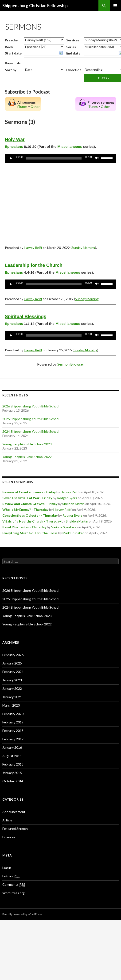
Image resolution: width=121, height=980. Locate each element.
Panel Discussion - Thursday (24, 527)
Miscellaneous (70, 147)
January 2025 (12, 663)
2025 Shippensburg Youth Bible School (31, 419)
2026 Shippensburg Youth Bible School (31, 406)
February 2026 (13, 655)
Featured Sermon (15, 829)
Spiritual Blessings (26, 316)
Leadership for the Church (34, 265)
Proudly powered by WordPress (22, 914)
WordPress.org (14, 893)
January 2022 (12, 688)
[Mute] (97, 158)
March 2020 (11, 705)
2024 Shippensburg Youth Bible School (31, 431)
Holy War (15, 139)
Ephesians (14, 147)
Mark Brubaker (73, 533)
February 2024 (13, 672)
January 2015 (12, 773)
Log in (7, 868)
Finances (9, 837)
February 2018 (13, 731)
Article (7, 820)
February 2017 (13, 739)
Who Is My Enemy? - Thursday (25, 510)
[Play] (11, 158)
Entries (11, 876)
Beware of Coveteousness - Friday (29, 492)
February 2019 (13, 722)
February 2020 (13, 714)
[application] (61, 158)
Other (35, 107)
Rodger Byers (67, 498)
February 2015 (13, 764)
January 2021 (12, 697)
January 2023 (12, 680)
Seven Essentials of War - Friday (27, 498)
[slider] (54, 158)
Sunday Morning (83, 248)
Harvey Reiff (33, 248)
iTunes (22, 107)
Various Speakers (64, 527)
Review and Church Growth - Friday (30, 504)
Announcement (14, 812)
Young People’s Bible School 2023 (27, 444)
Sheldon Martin (73, 504)
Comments (14, 885)
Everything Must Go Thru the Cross (30, 533)
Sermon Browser (71, 364)
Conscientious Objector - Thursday (30, 515)
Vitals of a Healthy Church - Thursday (32, 521)
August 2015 (12, 756)
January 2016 (12, 747)
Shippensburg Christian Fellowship (35, 6)
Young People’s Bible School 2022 (27, 457)
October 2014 (13, 781)
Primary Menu (115, 6)
